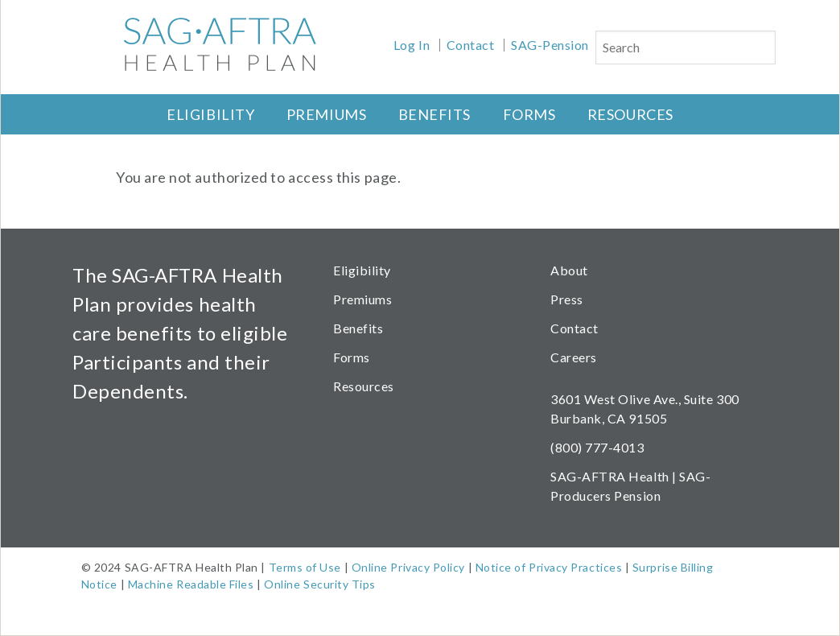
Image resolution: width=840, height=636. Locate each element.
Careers (574, 357)
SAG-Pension (550, 45)
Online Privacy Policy (408, 567)
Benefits (434, 114)
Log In (412, 45)
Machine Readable (177, 584)
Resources (630, 114)
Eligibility (210, 114)
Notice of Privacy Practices (549, 567)
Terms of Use (305, 567)
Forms (529, 114)
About (569, 270)
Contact (471, 45)
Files (240, 584)
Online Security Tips (320, 584)
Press (567, 299)
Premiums (326, 114)
